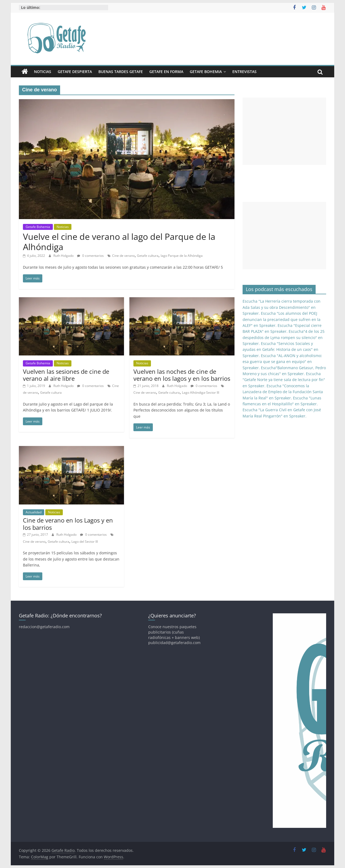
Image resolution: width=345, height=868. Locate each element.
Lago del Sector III (85, 542)
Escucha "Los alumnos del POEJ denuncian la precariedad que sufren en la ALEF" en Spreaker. (282, 319)
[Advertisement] (284, 131)
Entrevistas (244, 72)
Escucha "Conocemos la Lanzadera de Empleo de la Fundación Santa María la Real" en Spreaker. (283, 392)
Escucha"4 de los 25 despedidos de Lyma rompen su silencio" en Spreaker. (284, 337)
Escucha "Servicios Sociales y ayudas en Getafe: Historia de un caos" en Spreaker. (280, 350)
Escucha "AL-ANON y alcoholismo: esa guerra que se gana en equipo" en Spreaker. (282, 362)
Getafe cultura (148, 256)
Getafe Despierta (75, 72)
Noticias (43, 72)
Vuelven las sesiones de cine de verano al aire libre (66, 375)
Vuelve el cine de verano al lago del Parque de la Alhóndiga (119, 242)
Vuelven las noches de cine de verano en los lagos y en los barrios (182, 375)
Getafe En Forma (166, 72)
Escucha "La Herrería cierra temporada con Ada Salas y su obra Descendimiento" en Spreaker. (282, 307)
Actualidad (34, 512)
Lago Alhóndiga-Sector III (201, 392)
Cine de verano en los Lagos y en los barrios (68, 524)
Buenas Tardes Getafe (121, 72)
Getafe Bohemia (206, 72)
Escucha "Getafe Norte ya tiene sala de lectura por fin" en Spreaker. (284, 380)
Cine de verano (123, 256)
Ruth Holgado (64, 256)
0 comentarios (90, 256)
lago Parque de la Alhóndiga (182, 256)
